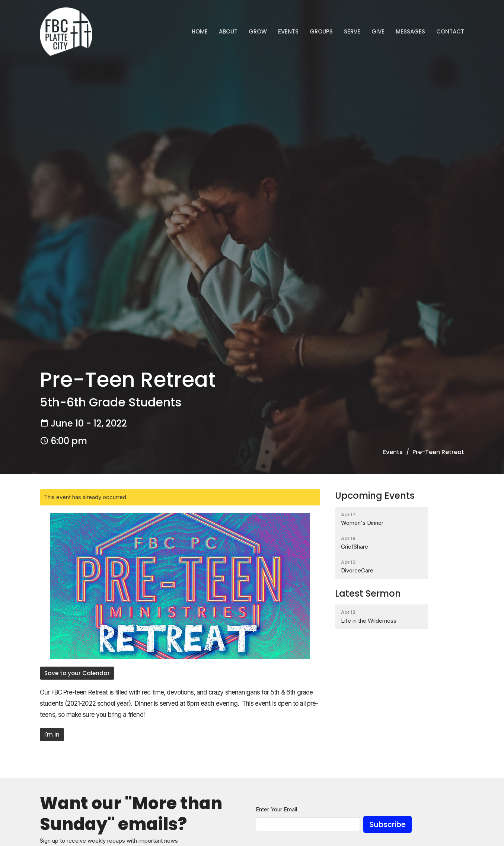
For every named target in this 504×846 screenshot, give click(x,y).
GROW (258, 31)
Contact (450, 31)
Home (200, 31)
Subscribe (387, 824)
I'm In (52, 735)
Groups (321, 31)
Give (378, 31)
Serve (352, 31)
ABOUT (228, 31)
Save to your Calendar (77, 673)
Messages (410, 31)
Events (288, 31)
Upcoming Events (375, 496)
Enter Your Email (276, 809)
